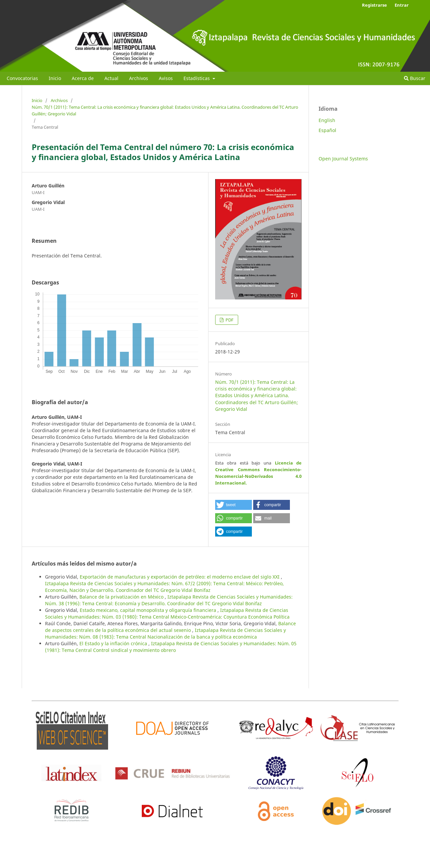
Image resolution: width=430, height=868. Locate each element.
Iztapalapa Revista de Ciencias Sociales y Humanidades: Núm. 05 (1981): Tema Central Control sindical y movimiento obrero (171, 647)
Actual (111, 78)
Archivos (139, 78)
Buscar (415, 78)
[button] (234, 505)
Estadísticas (197, 78)
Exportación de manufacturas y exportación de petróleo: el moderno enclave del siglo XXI (180, 577)
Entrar (402, 5)
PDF (229, 320)
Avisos (166, 78)
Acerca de (83, 78)
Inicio (55, 78)
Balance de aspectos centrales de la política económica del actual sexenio (170, 627)
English (327, 120)
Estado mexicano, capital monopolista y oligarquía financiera (149, 610)
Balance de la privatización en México (122, 597)
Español (327, 130)
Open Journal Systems (343, 159)
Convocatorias (22, 78)
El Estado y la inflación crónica (114, 643)
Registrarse (374, 5)
